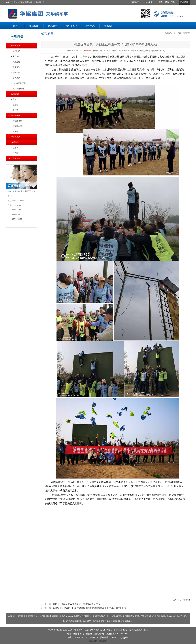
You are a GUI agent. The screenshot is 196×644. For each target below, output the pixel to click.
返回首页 (135, 2)
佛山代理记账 (155, 616)
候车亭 (20, 616)
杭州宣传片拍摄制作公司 (84, 616)
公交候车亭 (28, 616)
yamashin (70, 616)
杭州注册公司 (98, 621)
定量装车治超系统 (133, 616)
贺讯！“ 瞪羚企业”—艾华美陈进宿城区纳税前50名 (77, 604)
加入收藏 (149, 2)
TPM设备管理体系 (117, 616)
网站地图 (103, 641)
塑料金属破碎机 (52, 616)
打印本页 (177, 600)
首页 (179, 33)
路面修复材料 (167, 616)
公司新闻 (186, 33)
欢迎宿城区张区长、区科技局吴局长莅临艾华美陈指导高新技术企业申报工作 (89, 608)
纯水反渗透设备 (75, 621)
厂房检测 (145, 616)
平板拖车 (109, 621)
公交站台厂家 (40, 616)
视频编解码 (87, 621)
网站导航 (93, 641)
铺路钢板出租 (119, 621)
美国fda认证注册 (102, 616)
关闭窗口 (186, 600)
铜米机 (62, 616)
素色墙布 (129, 621)
